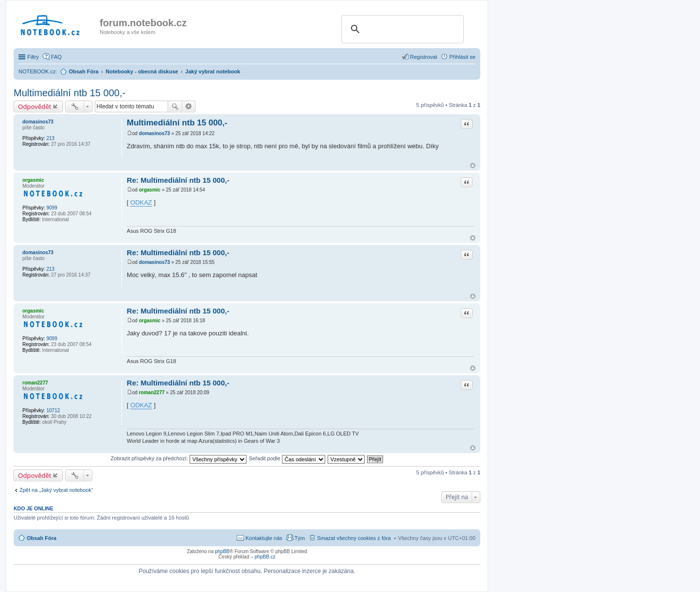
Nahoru (473, 165)
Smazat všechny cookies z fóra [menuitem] (354, 538)
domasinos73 (38, 122)
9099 (52, 208)
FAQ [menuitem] (56, 57)
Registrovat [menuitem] (424, 57)
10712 (53, 410)
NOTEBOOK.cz (37, 71)
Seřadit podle (287, 458)
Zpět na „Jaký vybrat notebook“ (56, 490)
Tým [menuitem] (300, 538)
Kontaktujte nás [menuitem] (264, 538)
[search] (401, 29)
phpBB (222, 551)
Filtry (33, 57)
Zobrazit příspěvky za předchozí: (179, 458)
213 (50, 138)
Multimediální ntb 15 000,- (70, 93)
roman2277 (35, 383)
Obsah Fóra (42, 538)
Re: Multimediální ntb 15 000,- (178, 180)
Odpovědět (35, 106)
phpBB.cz (265, 557)
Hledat (175, 106)
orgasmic (33, 180)
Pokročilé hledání (189, 106)
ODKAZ (141, 202)
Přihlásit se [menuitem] (462, 57)
